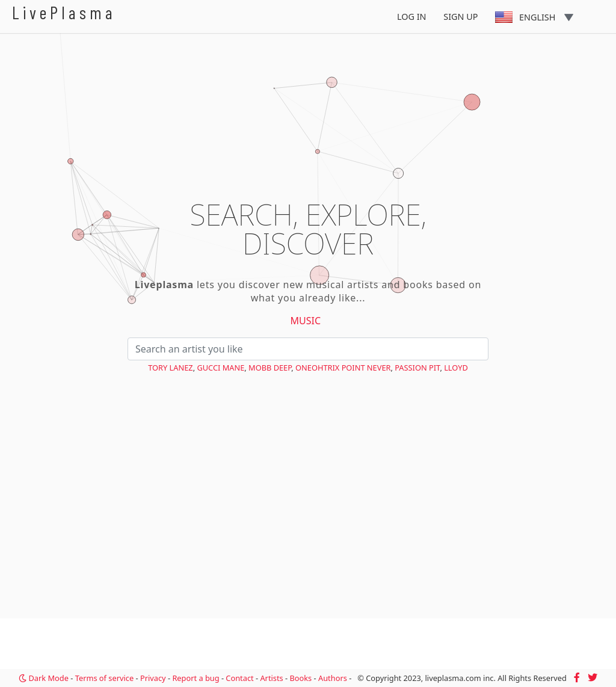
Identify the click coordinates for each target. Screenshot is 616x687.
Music (306, 321)
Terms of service (104, 678)
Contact (239, 678)
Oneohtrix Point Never (343, 368)
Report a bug (196, 678)
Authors (333, 678)
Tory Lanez (170, 368)
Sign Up (460, 17)
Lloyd (456, 368)
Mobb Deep (270, 368)
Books (300, 678)
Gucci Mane (220, 368)
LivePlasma (64, 12)
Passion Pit (417, 368)
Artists (271, 678)
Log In (412, 17)
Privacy (153, 678)
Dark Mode (44, 678)
